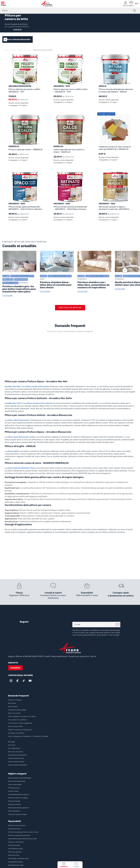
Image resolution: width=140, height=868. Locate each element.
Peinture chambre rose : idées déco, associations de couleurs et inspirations (94, 285)
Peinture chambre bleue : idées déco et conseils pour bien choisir (56, 285)
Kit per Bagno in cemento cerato (18, 858)
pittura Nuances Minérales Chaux (21, 468)
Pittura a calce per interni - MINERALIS (25, 149)
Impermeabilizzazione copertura (18, 794)
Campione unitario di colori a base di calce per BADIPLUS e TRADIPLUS (115, 148)
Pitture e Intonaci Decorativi (17, 39)
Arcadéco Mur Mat (12, 386)
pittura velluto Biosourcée (18, 420)
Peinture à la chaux (10, 283)
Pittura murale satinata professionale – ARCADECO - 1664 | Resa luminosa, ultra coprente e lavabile (70, 208)
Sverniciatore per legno (16, 848)
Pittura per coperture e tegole (18, 814)
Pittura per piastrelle (15, 804)
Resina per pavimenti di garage (18, 798)
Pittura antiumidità (14, 845)
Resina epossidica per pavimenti (18, 808)
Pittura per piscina (14, 788)
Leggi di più (17, 29)
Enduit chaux (8, 279)
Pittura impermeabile (15, 784)
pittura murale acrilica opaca (38, 386)
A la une (6, 276)
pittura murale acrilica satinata (39, 403)
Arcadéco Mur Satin (13, 403)
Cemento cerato (13, 791)
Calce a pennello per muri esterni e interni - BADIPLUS (69, 151)
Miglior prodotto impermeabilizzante (20, 778)
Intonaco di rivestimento (16, 842)
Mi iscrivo (118, 624)
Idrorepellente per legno (16, 865)
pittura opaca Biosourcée (18, 437)
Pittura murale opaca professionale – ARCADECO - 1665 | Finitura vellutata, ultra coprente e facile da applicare (25, 208)
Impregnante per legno (15, 862)
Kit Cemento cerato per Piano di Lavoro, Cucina (23, 832)
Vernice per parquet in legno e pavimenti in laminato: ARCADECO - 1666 (115, 208)
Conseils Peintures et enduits (22, 276)
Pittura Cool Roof (14, 855)
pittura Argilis (13, 451)
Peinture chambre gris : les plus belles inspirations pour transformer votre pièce (19, 289)
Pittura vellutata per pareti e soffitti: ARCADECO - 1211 (24, 90)
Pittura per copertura (15, 852)
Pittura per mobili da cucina (17, 825)
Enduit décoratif (21, 279)
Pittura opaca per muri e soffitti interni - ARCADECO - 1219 (71, 90)
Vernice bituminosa (14, 829)
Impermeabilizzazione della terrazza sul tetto (22, 839)
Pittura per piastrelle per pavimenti (19, 835)
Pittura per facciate (14, 801)
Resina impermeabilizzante (17, 781)
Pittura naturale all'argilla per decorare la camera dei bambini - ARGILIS (116, 90)
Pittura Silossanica (14, 811)
